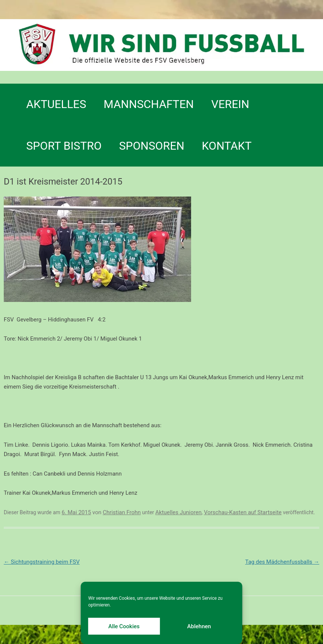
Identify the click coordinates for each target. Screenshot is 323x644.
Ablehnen (199, 626)
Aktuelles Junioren (179, 512)
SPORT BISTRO (64, 146)
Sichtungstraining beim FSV (42, 562)
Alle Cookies (124, 626)
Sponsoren (152, 146)
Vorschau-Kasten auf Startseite (243, 512)
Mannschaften (149, 104)
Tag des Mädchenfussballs (282, 562)
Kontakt (227, 146)
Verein (230, 104)
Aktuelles (56, 104)
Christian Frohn (122, 512)
